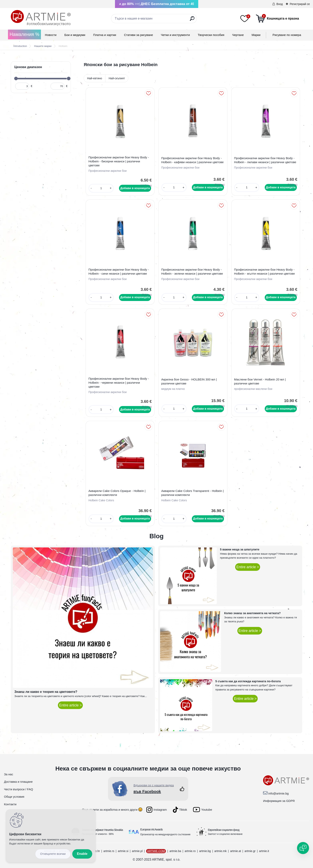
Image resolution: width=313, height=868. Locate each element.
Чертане (238, 35)
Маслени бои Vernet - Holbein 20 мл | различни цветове (260, 381)
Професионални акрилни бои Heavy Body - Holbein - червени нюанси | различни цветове (119, 383)
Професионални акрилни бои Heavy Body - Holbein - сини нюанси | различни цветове (119, 272)
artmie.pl (137, 851)
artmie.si (123, 851)
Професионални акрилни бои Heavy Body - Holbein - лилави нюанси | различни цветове (265, 160)
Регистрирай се (300, 4)
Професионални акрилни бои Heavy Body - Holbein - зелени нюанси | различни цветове (192, 272)
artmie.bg (205, 851)
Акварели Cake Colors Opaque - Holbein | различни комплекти (117, 493)
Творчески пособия (211, 35)
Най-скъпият (117, 78)
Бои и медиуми (75, 35)
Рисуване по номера (287, 35)
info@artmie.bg (278, 793)
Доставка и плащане (18, 782)
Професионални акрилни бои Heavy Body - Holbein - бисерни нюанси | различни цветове (119, 161)
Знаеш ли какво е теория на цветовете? (46, 692)
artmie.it (264, 851)
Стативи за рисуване (138, 35)
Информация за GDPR (279, 801)
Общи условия (14, 797)
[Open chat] (303, 848)
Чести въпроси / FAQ (18, 789)
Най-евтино (95, 78)
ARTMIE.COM (156, 851)
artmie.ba (175, 851)
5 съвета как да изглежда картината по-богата (248, 681)
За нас (9, 774)
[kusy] (101, 188)
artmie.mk (220, 851)
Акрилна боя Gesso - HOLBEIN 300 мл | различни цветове (189, 381)
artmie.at (236, 851)
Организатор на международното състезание (165, 834)
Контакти (10, 804)
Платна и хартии (105, 35)
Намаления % (24, 34)
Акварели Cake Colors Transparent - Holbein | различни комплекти (193, 493)
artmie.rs (109, 851)
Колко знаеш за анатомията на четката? (252, 613)
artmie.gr (250, 851)
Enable (82, 854)
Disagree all (53, 854)
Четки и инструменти (175, 35)
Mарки (256, 35)
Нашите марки (43, 46)
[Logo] (41, 18)
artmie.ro (190, 851)
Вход (280, 4)
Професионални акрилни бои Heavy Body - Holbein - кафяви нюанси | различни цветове (193, 160)
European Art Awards (152, 829)
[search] (192, 20)
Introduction (20, 46)
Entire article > (70, 705)
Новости (51, 35)
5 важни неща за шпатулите (240, 549)
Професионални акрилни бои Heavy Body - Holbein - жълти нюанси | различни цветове (265, 272)
